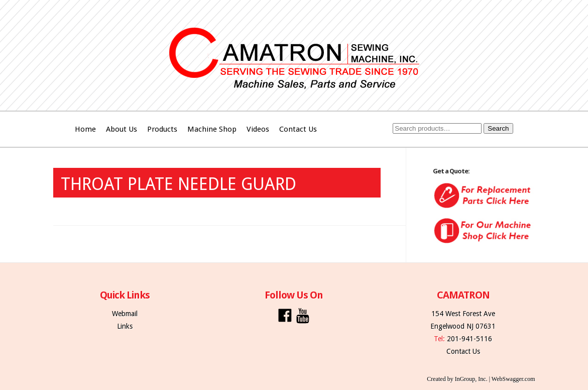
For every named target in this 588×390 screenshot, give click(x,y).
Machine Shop (212, 129)
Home (85, 129)
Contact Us (298, 129)
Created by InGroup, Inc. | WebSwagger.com (481, 379)
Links (125, 326)
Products (162, 129)
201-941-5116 (469, 339)
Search (498, 128)
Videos (258, 129)
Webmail (125, 314)
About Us (122, 129)
